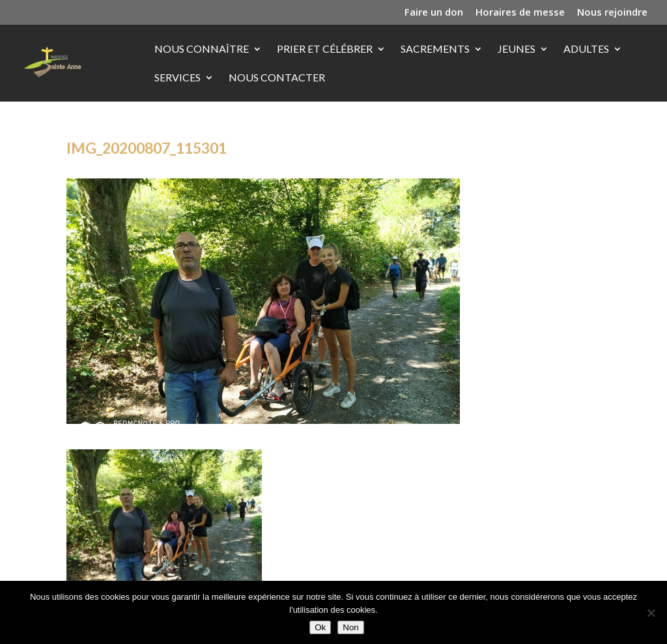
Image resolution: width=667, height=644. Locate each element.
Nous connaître (202, 49)
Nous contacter (277, 78)
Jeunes (517, 49)
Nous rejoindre (612, 13)
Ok (320, 627)
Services (177, 78)
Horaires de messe (520, 13)
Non (350, 627)
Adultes (586, 49)
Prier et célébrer (325, 49)
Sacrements (435, 49)
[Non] (651, 613)
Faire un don (434, 13)
